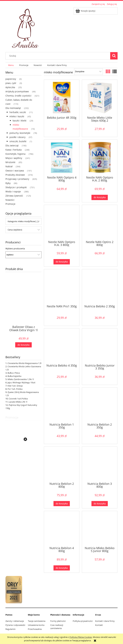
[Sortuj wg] (88, 72)
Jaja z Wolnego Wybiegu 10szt (21, 382)
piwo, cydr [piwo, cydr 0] (11, 83)
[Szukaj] (114, 56)
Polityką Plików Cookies (81, 637)
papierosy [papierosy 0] (11, 79)
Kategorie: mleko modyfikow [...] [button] (23, 221)
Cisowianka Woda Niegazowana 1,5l (24, 363)
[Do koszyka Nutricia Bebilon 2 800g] (62, 504)
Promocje (10, 204)
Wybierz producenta (15, 248)
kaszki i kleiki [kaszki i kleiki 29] (20, 121)
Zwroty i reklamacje (15, 621)
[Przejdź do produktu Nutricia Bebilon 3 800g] (100, 464)
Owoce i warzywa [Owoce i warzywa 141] (15, 171)
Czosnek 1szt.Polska (18, 399)
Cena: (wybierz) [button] (15, 230)
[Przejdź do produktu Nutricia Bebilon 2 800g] (62, 464)
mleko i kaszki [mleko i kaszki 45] (17, 116)
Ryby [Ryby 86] (8, 183)
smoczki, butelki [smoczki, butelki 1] (18, 141)
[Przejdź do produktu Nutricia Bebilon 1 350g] (62, 405)
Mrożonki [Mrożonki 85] (10, 162)
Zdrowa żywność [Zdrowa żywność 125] (14, 196)
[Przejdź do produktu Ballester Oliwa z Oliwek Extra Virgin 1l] (23, 306)
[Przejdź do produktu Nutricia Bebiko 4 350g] (62, 346)
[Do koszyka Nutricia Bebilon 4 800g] (62, 568)
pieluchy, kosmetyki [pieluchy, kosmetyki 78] (20, 133)
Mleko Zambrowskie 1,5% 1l (21, 379)
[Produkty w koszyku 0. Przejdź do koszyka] (86, 11)
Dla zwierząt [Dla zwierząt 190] (12, 145)
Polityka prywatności (83, 621)
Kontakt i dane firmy (105, 621)
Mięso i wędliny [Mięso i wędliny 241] (14, 158)
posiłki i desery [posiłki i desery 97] (17, 137)
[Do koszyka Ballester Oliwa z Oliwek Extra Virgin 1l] (23, 345)
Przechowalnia (35, 629)
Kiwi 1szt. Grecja (15, 386)
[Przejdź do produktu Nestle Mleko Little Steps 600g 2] (100, 98)
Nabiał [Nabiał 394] (9, 166)
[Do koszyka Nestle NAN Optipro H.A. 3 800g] (62, 262)
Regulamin (10, 629)
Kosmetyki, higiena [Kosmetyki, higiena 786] (15, 154)
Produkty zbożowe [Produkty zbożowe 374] (15, 175)
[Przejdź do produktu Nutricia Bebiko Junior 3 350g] (100, 346)
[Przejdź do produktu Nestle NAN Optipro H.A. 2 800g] (100, 157)
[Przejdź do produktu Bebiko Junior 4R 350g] (62, 98)
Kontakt (99, 625)
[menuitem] (11, 65)
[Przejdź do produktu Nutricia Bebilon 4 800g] (62, 528)
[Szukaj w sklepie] (59, 56)
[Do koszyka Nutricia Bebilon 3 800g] (100, 504)
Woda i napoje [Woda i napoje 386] (13, 191)
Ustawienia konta (36, 625)
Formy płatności (58, 621)
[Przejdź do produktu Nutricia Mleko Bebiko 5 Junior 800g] (100, 528)
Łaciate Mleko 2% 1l (18, 402)
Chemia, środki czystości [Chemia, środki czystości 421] (18, 96)
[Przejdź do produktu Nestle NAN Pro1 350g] (62, 287)
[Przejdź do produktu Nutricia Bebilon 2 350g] (100, 405)
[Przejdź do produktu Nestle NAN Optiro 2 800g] (100, 222)
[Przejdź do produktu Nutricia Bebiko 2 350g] (100, 287)
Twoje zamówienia (37, 621)
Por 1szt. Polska (15, 389)
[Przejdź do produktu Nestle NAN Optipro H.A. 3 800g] (62, 222)
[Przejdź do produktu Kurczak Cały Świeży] (23, 454)
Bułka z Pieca (14, 373)
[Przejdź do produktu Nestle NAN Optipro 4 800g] (62, 157)
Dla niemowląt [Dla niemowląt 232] (13, 108)
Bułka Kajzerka (14, 376)
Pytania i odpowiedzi (15, 625)
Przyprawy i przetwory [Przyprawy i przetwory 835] (17, 179)
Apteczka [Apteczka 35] (10, 87)
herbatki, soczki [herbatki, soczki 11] (18, 112)
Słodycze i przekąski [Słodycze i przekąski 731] (16, 187)
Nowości (10, 200)
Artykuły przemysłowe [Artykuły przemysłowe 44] (17, 91)
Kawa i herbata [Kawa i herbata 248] (14, 150)
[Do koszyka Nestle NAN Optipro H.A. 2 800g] (100, 197)
